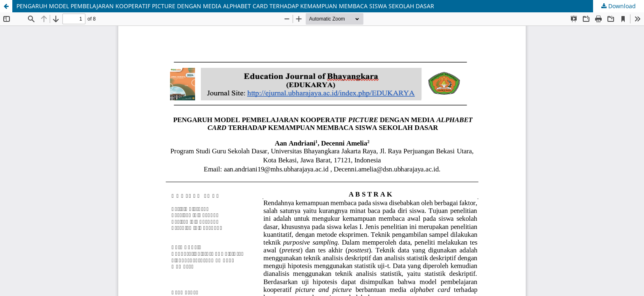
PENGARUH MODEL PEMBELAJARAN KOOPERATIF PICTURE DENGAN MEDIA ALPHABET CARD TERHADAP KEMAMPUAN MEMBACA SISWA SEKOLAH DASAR (225, 6)
